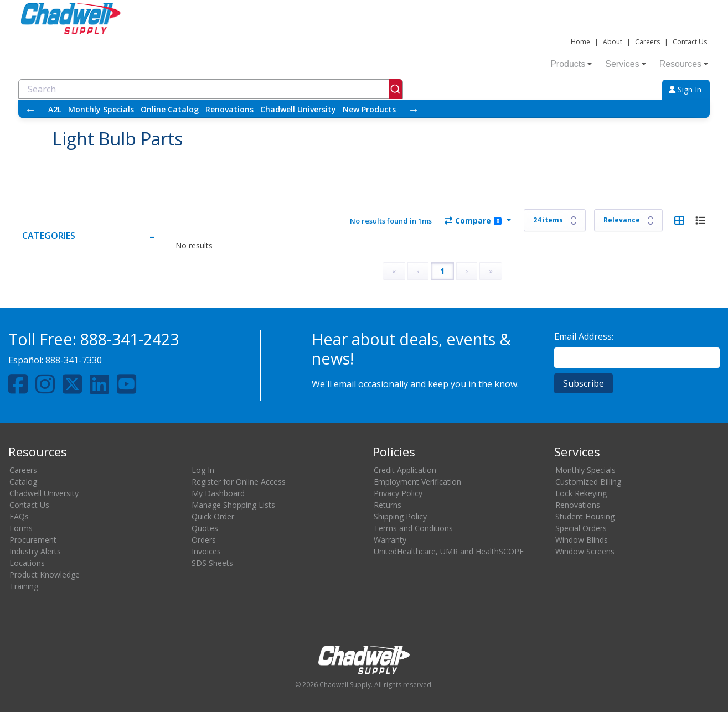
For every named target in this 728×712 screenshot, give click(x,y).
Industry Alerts (35, 551)
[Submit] (396, 89)
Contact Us (690, 42)
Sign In (685, 89)
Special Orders (581, 528)
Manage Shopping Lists (233, 505)
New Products (369, 109)
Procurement (33, 540)
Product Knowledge (45, 575)
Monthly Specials (101, 109)
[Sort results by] (628, 220)
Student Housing (585, 516)
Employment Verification (417, 482)
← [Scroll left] (30, 109)
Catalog (23, 482)
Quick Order (213, 516)
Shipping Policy (400, 516)
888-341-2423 (130, 339)
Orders (204, 540)
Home (580, 42)
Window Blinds (582, 540)
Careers (647, 42)
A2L (55, 109)
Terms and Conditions (413, 528)
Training (24, 586)
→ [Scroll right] (414, 109)
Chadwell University (298, 109)
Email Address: (584, 336)
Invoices (206, 551)
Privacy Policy (398, 493)
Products (571, 64)
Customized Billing (588, 482)
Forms (21, 528)
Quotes (205, 528)
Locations (27, 563)
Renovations (229, 109)
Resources (684, 64)
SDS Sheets (212, 563)
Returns (388, 505)
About (613, 42)
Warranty (390, 540)
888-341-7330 (74, 360)
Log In (203, 470)
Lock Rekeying (581, 493)
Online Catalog (170, 109)
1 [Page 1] (442, 271)
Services (625, 64)
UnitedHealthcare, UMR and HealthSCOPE (449, 551)
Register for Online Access (239, 482)
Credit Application (405, 470)
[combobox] (211, 89)
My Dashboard (218, 493)
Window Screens (585, 551)
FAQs (19, 516)
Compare (473, 220)
